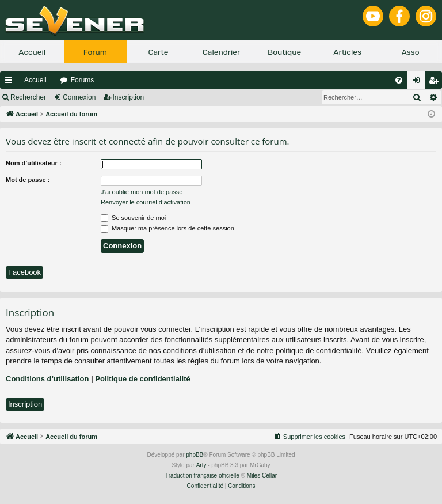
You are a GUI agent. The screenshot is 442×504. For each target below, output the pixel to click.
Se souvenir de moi (133, 218)
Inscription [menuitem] (436, 82)
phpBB (195, 455)
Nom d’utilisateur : (34, 163)
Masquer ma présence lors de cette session (167, 228)
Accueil (35, 80)
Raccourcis (11, 82)
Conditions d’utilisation (47, 379)
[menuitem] (399, 80)
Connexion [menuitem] (419, 82)
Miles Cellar (262, 475)
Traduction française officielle (202, 475)
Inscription (129, 97)
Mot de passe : (28, 180)
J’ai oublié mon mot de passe (142, 192)
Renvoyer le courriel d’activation (146, 202)
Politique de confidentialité (142, 379)
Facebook (24, 272)
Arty (201, 465)
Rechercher (28, 97)
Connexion (79, 97)
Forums (83, 80)
